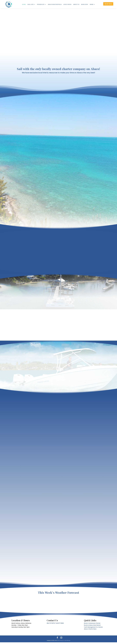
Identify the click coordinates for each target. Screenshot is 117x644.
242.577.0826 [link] (60, 625)
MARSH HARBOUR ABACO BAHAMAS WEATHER (58, 604)
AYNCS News (67, 4)
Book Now (85, 4)
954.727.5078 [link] (51, 625)
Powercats (41, 4)
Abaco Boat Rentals (55, 4)
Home (24, 4)
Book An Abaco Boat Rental (92, 627)
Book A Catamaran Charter (92, 625)
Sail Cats (31, 4)
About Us (76, 4)
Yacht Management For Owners (93, 629)
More (92, 4)
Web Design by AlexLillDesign (64, 642)
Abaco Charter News (90, 631)
